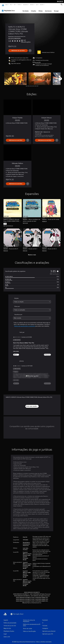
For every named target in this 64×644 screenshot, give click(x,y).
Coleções (34, 9)
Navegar (56, 9)
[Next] (60, 77)
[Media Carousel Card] (15, 77)
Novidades (26, 9)
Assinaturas (48, 9)
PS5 (11, 5)
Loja (37, 5)
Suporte (42, 5)
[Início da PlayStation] (3, 5)
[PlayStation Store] (9, 9)
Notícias (32, 5)
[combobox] (32, 300)
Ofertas (41, 9)
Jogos (6, 5)
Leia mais (16, 350)
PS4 (15, 5)
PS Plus (19, 5)
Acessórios (25, 5)
